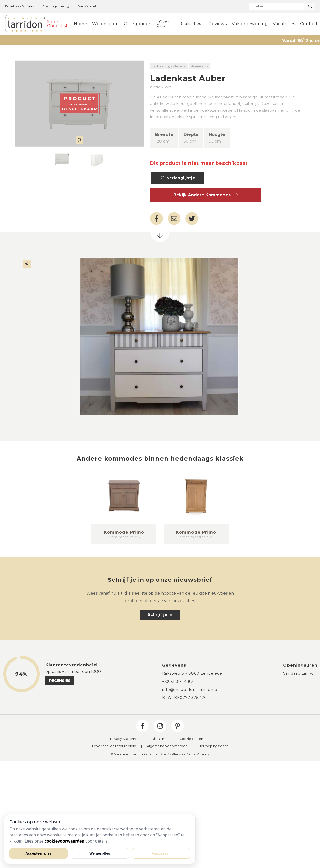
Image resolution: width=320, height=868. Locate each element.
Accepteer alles (38, 853)
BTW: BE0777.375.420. (185, 698)
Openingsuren (56, 6)
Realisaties (190, 24)
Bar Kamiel (87, 6)
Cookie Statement (195, 739)
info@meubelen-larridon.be (191, 690)
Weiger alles (100, 853)
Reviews (218, 24)
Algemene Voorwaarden (167, 746)
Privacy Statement (125, 739)
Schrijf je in (160, 615)
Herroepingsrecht (213, 746)
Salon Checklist (57, 24)
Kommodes (200, 66)
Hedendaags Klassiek (169, 66)
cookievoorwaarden (65, 841)
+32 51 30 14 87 (178, 682)
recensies (60, 681)
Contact (309, 24)
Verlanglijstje (178, 178)
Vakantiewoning (250, 24)
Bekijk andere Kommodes (206, 195)
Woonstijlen (106, 24)
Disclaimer (160, 739)
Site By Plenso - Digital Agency (185, 755)
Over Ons (163, 24)
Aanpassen (161, 853)
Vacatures (284, 24)
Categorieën (138, 24)
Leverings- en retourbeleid (114, 746)
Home (81, 24)
